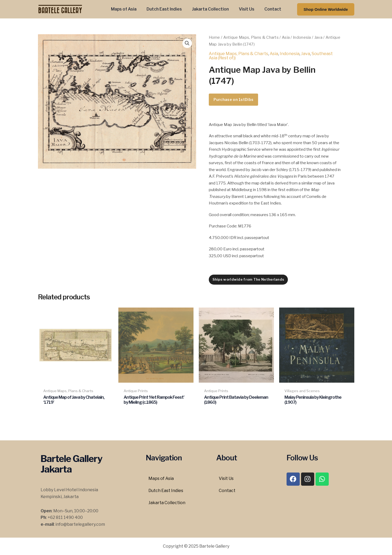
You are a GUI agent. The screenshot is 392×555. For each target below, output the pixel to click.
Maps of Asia (127, 9)
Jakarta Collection (210, 9)
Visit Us (245, 9)
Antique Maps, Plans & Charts (251, 37)
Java (318, 37)
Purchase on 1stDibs (234, 99)
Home (214, 37)
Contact (270, 9)
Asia (286, 37)
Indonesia (302, 37)
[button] (326, 9)
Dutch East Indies (166, 9)
